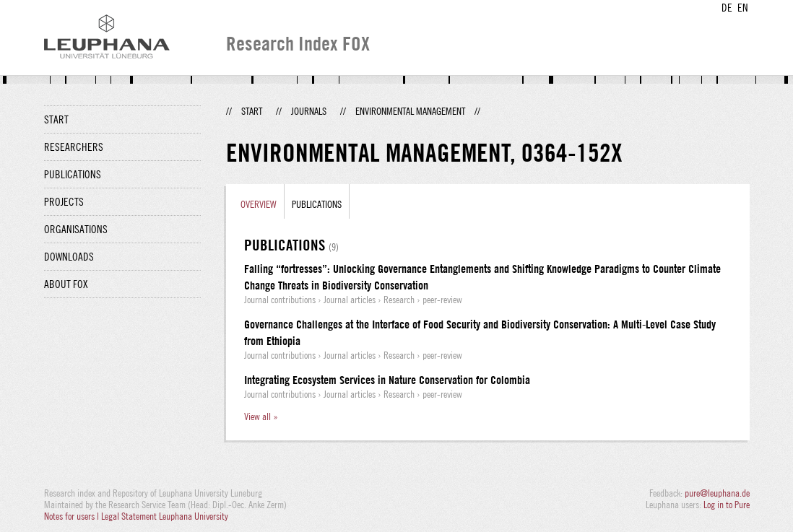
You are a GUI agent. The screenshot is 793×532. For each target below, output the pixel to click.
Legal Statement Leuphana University (165, 516)
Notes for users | (73, 516)
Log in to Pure (727, 505)
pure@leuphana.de (717, 493)
